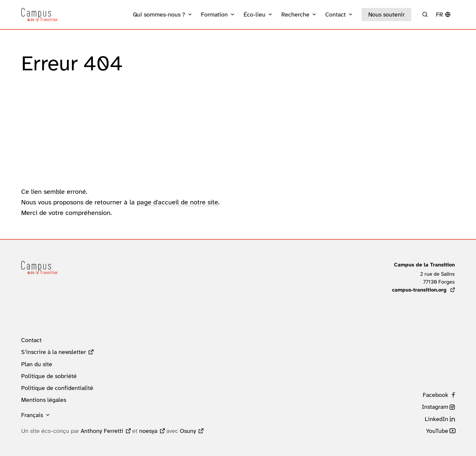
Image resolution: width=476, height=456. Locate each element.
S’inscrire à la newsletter (54, 352)
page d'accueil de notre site (178, 202)
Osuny (188, 431)
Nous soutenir (386, 15)
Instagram (435, 407)
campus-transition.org (423, 290)
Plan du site (37, 364)
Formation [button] (214, 15)
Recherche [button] (295, 15)
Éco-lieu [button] (255, 15)
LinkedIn (436, 419)
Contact (31, 340)
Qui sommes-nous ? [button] (159, 15)
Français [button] (32, 415)
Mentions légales (44, 400)
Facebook (436, 395)
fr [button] (439, 15)
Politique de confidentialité (57, 388)
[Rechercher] (425, 15)
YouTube (437, 431)
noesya (148, 431)
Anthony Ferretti (102, 431)
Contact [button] (336, 15)
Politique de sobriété (49, 376)
